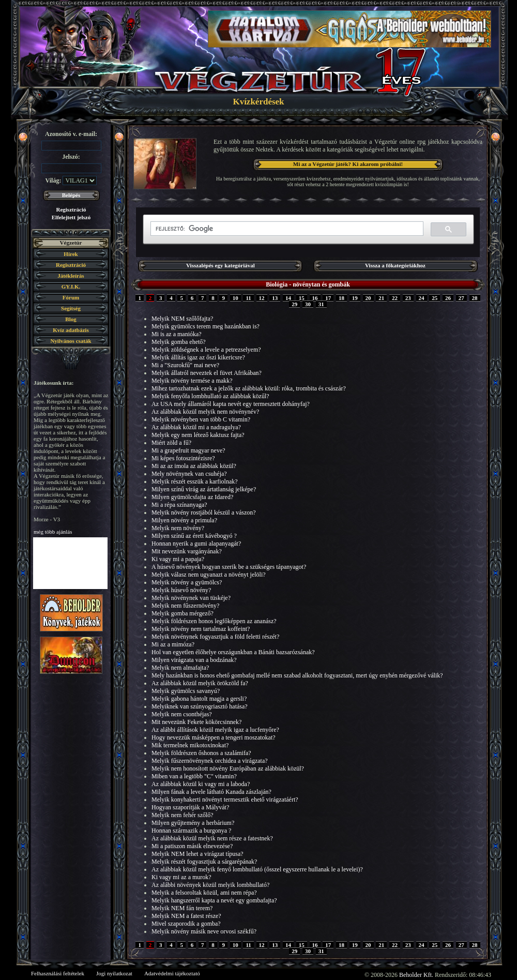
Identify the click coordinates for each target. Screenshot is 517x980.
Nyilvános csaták (71, 341)
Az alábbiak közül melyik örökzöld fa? (200, 683)
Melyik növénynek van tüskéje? (191, 598)
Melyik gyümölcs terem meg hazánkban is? (206, 326)
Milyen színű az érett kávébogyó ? (194, 536)
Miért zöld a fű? (171, 443)
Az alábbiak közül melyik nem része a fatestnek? (212, 838)
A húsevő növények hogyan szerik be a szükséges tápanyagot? (229, 567)
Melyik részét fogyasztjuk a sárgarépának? (204, 862)
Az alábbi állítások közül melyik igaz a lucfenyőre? (215, 730)
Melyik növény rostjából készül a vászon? (204, 512)
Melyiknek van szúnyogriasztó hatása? (200, 706)
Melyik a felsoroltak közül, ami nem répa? (204, 893)
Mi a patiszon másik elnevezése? (192, 846)
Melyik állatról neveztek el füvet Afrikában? (207, 373)
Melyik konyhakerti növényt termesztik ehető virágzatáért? (225, 800)
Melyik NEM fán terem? (182, 908)
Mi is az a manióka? (177, 334)
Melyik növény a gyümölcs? (187, 582)
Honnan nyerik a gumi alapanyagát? (196, 544)
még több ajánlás (53, 532)
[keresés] (286, 229)
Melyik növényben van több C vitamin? (201, 419)
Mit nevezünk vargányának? (187, 551)
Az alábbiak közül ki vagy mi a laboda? (201, 784)
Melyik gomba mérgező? (183, 613)
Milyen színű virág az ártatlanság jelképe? (204, 489)
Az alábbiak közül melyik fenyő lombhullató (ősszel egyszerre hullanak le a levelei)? (257, 869)
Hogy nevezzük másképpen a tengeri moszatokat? (214, 737)
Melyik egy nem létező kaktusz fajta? (198, 435)
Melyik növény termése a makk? (192, 381)
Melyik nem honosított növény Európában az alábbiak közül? (228, 768)
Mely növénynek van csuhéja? (189, 474)
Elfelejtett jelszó (71, 217)
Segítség (71, 308)
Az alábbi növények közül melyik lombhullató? (210, 885)
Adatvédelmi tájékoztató (172, 973)
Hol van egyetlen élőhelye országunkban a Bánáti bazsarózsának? (233, 652)
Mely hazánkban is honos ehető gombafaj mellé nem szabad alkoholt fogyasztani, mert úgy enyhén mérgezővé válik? (297, 675)
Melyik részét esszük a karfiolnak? (195, 481)
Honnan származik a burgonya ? (191, 831)
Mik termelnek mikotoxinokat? (190, 745)
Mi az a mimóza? (173, 644)
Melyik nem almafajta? (180, 668)
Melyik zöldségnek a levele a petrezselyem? (206, 350)
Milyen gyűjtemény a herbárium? (193, 823)
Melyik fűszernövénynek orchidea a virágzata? (210, 761)
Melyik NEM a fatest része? (186, 916)
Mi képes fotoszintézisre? (183, 458)
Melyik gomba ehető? (179, 342)
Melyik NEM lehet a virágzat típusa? (197, 854)
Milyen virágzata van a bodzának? (194, 660)
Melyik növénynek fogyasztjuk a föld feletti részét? (215, 637)
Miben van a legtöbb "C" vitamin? (194, 776)
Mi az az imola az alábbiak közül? (194, 466)
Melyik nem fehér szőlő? (183, 815)
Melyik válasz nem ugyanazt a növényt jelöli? (209, 575)
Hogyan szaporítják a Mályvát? (190, 807)
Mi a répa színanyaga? (179, 505)
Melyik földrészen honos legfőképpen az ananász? (214, 621)
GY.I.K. (71, 287)
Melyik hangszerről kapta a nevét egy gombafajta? (214, 900)
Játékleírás (71, 276)
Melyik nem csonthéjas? (182, 714)
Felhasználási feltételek (58, 973)
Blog (71, 319)
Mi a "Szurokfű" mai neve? (185, 365)
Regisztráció (71, 209)
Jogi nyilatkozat (114, 973)
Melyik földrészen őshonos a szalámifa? (201, 753)
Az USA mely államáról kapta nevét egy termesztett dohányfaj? (231, 404)
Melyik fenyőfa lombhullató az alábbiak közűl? (210, 396)
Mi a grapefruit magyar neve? (188, 450)
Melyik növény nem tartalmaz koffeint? (201, 629)
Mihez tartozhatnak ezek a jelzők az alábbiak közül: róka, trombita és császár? (249, 388)
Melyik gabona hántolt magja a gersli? (199, 699)
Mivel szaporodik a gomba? (186, 924)
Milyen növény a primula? (184, 520)
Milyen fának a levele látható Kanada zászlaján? (211, 792)
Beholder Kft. (416, 975)
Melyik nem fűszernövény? (185, 606)
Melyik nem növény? (178, 528)
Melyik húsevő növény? (181, 590)
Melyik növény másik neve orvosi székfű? (204, 931)
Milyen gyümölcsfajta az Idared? (192, 497)
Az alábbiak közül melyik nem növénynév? (205, 412)
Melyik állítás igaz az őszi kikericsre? (198, 357)
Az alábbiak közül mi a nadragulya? (196, 427)
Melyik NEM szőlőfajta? (182, 319)
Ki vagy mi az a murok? (181, 877)
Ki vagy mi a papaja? (178, 559)
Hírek (71, 254)
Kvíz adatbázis (71, 330)
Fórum (71, 297)
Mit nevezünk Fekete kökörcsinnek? (196, 722)
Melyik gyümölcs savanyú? (186, 691)
